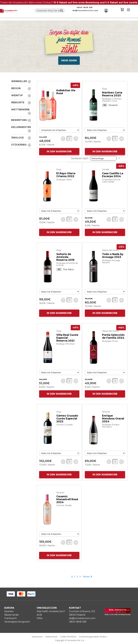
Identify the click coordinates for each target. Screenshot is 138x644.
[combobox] (50, 11)
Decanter (113, 108)
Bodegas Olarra (64, 182)
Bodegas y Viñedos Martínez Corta (112, 103)
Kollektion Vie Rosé (66, 95)
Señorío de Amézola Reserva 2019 (65, 260)
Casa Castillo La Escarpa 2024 (113, 178)
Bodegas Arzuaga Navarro (111, 264)
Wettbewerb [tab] (21, 109)
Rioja (105, 92)
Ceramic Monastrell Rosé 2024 (67, 502)
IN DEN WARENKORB (59, 154)
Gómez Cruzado (65, 428)
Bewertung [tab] (21, 118)
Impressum (37, 637)
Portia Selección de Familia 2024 (113, 339)
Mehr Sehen (69, 58)
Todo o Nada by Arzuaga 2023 (113, 258)
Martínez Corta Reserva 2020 (112, 97)
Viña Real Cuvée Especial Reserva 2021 (67, 341)
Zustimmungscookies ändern (93, 637)
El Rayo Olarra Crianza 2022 (66, 178)
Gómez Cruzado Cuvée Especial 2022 (67, 421)
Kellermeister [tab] (21, 126)
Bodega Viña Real (65, 347)
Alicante (106, 415)
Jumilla (106, 172)
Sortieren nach (80, 73)
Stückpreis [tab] (21, 142)
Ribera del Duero (110, 253)
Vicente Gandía (64, 508)
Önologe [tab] (21, 135)
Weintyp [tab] (21, 93)
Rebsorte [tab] (21, 100)
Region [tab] (21, 86)
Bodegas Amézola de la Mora (67, 267)
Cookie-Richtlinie (68, 637)
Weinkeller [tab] (21, 79)
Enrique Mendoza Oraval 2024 (113, 421)
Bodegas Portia (110, 344)
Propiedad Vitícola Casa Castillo (111, 184)
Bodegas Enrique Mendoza (111, 429)
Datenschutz (51, 637)
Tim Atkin (68, 272)
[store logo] (9, 11)
